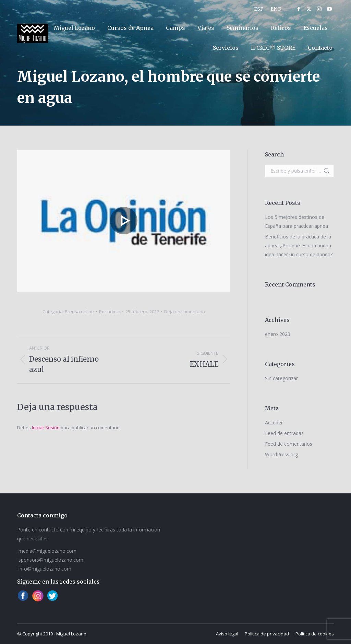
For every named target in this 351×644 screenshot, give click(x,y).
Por (110, 312)
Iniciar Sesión (46, 428)
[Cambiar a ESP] (259, 9)
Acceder (274, 423)
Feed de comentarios (289, 444)
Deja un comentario (185, 312)
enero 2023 (278, 334)
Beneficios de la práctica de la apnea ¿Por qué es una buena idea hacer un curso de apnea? (299, 245)
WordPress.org (281, 454)
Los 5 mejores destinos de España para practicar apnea (296, 221)
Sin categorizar (281, 378)
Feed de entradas (284, 433)
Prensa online (79, 312)
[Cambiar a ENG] (276, 9)
